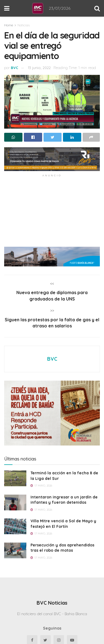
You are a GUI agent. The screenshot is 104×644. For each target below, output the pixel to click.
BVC (15, 68)
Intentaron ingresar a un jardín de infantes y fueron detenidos (64, 500)
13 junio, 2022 (39, 68)
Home (9, 25)
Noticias (24, 25)
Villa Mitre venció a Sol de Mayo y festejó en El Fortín (63, 524)
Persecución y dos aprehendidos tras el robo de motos (62, 548)
